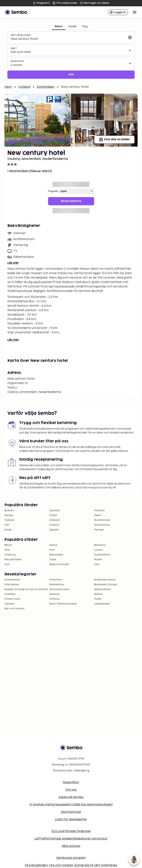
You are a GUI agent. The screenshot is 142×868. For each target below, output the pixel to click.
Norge (8, 530)
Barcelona (100, 545)
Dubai (53, 560)
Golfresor (55, 599)
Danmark (55, 511)
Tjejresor (9, 604)
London (99, 550)
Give (7, 564)
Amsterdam (46, 87)
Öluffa (98, 599)
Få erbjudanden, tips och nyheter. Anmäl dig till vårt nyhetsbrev (71, 865)
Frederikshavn (102, 555)
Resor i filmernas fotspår (63, 604)
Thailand (54, 525)
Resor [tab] (59, 26)
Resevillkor (71, 782)
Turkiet (53, 515)
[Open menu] (135, 12)
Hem (8, 87)
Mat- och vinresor (15, 609)
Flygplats (53, 191)
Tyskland (9, 520)
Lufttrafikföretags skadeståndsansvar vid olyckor (71, 839)
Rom (52, 550)
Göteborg (10, 555)
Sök (71, 74)
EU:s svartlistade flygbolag (71, 831)
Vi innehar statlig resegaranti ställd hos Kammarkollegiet (71, 805)
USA (7, 525)
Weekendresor (103, 589)
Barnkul (98, 594)
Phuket (98, 560)
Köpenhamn (56, 555)
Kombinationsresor (105, 580)
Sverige (9, 515)
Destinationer (71, 812)
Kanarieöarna (102, 525)
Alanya (53, 545)
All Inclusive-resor (59, 589)
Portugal (99, 530)
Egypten (54, 530)
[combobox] (68, 39)
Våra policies (71, 846)
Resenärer (17, 61)
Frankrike (99, 511)
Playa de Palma (13, 560)
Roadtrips (10, 594)
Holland (24, 87)
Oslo (97, 564)
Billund (8, 545)
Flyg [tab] (85, 26)
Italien (98, 515)
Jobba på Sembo (71, 797)
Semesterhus (57, 585)
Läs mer (13, 263)
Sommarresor (12, 580)
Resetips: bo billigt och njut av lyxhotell (26, 589)
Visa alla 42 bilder (114, 140)
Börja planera (71, 201)
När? (14, 48)
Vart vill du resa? (21, 35)
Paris (7, 550)
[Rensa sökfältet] (130, 37)
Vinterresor (56, 580)
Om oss (71, 790)
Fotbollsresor (12, 585)
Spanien (9, 511)
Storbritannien (102, 520)
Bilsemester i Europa (106, 585)
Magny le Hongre (59, 564)
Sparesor (55, 594)
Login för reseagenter (71, 819)
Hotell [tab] (72, 26)
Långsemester (102, 604)
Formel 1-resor (12, 599)
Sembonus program (71, 858)
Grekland (55, 520)
